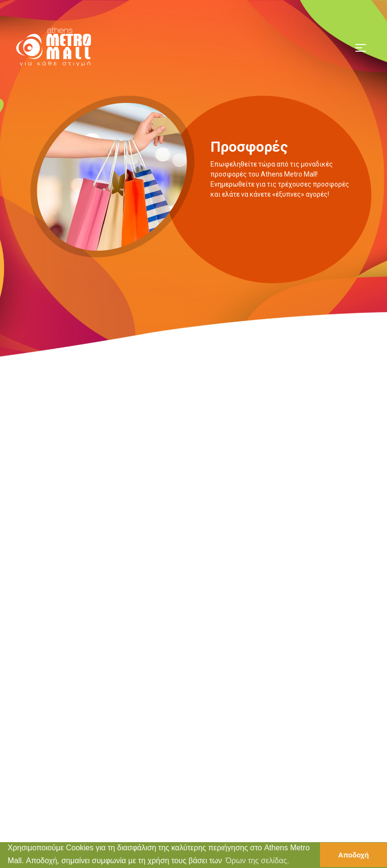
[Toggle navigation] (361, 47)
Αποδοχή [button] (354, 855)
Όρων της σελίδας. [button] (258, 861)
